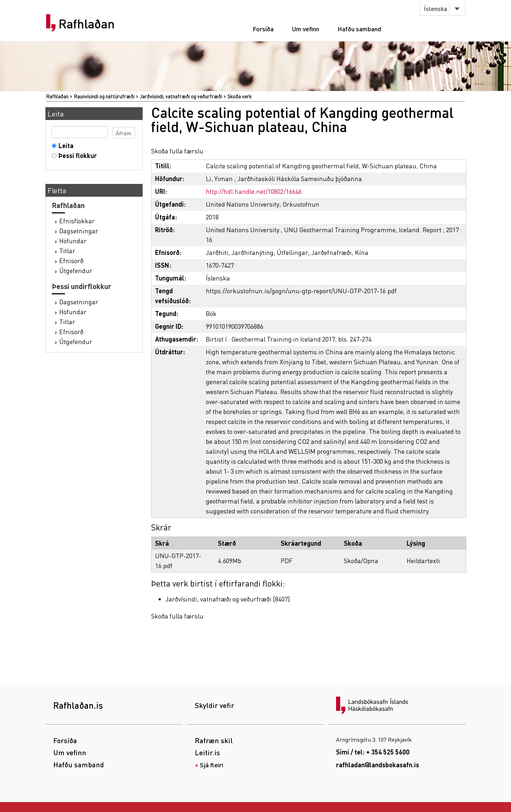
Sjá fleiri (211, 765)
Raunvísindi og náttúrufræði (104, 96)
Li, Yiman (219, 178)
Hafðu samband (359, 29)
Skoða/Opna (361, 560)
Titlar (67, 250)
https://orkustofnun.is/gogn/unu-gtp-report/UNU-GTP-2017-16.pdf (301, 291)
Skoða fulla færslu (177, 151)
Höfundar (73, 241)
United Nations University (243, 204)
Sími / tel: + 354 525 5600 (373, 752)
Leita (64, 145)
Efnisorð (71, 260)
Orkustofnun (301, 204)
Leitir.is (207, 752)
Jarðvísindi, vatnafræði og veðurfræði (181, 96)
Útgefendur (76, 270)
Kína (362, 252)
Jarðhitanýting (252, 252)
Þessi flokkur (76, 155)
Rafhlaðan (87, 24)
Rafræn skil (214, 740)
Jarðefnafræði (331, 252)
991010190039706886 (235, 326)
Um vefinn (306, 29)
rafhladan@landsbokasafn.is (378, 765)
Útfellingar (292, 252)
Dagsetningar (79, 231)
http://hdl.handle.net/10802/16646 (254, 191)
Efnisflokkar (77, 221)
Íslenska (435, 8)
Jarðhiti (217, 252)
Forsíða (263, 29)
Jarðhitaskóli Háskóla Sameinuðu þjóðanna (300, 178)
